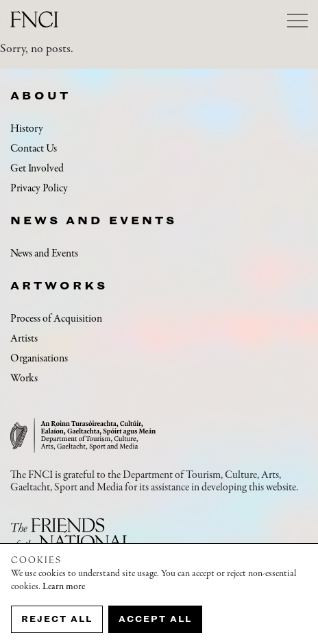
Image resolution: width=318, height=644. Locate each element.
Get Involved (37, 169)
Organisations (39, 359)
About (40, 95)
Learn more (64, 587)
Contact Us (34, 149)
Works (24, 379)
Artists (24, 339)
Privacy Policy (39, 189)
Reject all (57, 619)
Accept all (155, 619)
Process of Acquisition (56, 319)
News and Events (94, 220)
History (27, 129)
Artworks (59, 285)
